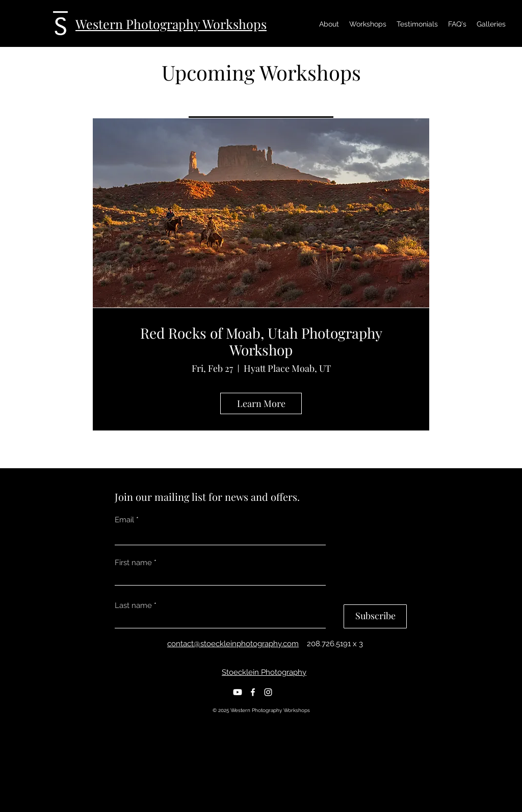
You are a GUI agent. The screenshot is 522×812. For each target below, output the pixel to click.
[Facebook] (253, 692)
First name (133, 563)
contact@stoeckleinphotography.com (233, 644)
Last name (133, 606)
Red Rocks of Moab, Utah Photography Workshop (261, 341)
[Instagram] (268, 692)
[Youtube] (238, 692)
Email (124, 520)
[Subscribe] (375, 616)
